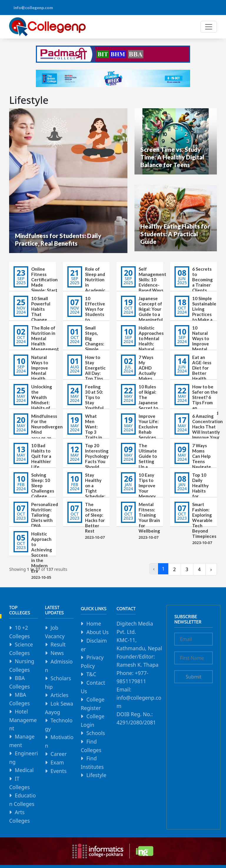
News (57, 653)
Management (22, 741)
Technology (59, 725)
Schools (95, 733)
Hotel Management (23, 720)
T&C (91, 674)
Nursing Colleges (22, 665)
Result (58, 644)
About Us (97, 632)
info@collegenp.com (33, 8)
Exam (57, 762)
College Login (93, 720)
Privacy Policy (92, 662)
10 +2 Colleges (19, 632)
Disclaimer (94, 645)
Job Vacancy (55, 632)
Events (59, 771)
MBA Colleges (19, 699)
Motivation (59, 741)
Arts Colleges (19, 816)
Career (59, 754)
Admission (59, 666)
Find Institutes (92, 763)
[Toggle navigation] (209, 27)
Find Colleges (91, 746)
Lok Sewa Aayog (59, 708)
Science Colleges (21, 649)
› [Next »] (211, 569)
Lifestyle (96, 775)
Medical (24, 770)
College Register (93, 704)
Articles (60, 695)
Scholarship (58, 682)
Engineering (24, 758)
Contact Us (93, 687)
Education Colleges (22, 800)
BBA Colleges (19, 682)
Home (94, 623)
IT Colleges (19, 783)
